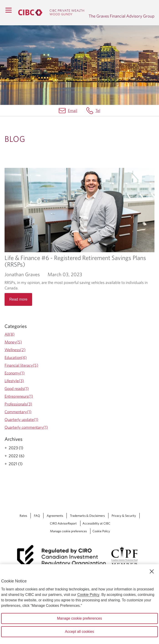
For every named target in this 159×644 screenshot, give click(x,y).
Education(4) (16, 357)
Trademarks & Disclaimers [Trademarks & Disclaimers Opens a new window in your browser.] (87, 516)
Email (73, 110)
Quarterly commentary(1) (26, 427)
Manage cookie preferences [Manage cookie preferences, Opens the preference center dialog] (79, 618)
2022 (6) (17, 456)
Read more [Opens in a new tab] (18, 299)
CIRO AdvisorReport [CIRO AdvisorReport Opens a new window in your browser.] (63, 523)
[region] (79, 604)
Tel (98, 110)
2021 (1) (16, 464)
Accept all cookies (79, 632)
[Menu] (8, 10)
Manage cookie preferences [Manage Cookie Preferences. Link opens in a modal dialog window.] (68, 531)
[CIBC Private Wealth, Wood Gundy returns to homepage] (51, 13)
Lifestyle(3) (14, 381)
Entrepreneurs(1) (19, 396)
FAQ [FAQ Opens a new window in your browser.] (37, 516)
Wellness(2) (15, 350)
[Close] (152, 571)
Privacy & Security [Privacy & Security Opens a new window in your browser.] (124, 516)
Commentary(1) (18, 412)
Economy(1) (15, 373)
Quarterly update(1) (21, 419)
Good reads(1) (17, 388)
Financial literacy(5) (21, 365)
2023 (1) (16, 448)
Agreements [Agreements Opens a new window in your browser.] (55, 516)
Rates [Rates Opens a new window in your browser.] (23, 516)
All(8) (10, 334)
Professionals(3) (18, 404)
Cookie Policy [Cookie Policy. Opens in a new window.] (88, 595)
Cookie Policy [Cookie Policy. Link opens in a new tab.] (101, 531)
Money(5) (13, 342)
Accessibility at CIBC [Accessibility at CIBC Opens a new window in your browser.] (96, 523)
